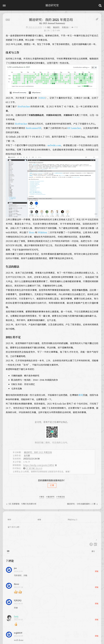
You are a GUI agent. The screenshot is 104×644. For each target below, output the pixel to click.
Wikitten (42, 232)
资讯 (81, 395)
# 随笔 (42, 497)
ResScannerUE (34, 128)
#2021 (42, 98)
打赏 (52, 485)
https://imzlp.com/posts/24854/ (39, 465)
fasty (16, 616)
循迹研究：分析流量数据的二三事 (82, 504)
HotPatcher (24, 106)
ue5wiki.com (54, 145)
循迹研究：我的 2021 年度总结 (38, 452)
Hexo (32, 232)
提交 (93, 551)
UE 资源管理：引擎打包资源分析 (21, 504)
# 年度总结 (61, 497)
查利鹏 (27, 455)
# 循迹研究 (50, 497)
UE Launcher (74, 128)
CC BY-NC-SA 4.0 (34, 468)
